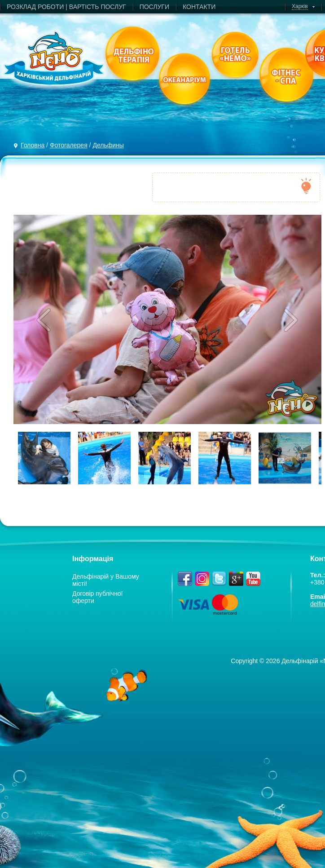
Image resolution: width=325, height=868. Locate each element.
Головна (33, 145)
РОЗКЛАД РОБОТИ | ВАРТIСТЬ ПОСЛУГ (66, 7)
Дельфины (108, 145)
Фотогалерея (69, 145)
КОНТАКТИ (199, 7)
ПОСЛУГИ (154, 7)
